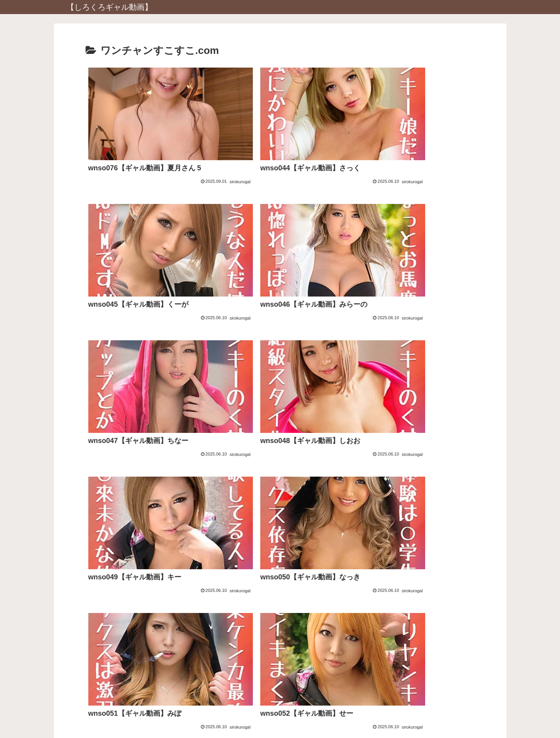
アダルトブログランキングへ (280, 619)
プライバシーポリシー (280, 714)
